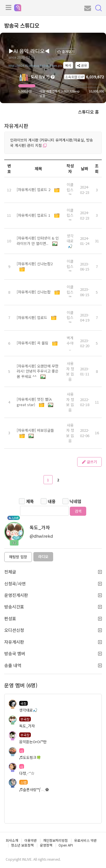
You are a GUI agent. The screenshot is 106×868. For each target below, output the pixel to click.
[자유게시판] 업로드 (33, 317)
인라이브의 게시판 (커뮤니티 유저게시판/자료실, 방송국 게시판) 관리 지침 (52, 143)
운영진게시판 (53, 595)
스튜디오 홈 (88, 112)
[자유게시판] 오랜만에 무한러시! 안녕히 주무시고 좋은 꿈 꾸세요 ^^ (38, 371)
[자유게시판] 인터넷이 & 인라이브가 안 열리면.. (38, 241)
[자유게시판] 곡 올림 (33, 343)
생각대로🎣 (70, 241)
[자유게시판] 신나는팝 (34, 292)
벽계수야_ (70, 343)
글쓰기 (89, 462)
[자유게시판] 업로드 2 (34, 190)
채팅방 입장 (18, 557)
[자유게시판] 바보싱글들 (35, 430)
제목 (30, 501)
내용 (52, 501)
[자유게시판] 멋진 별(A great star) (34, 402)
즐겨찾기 (66, 51)
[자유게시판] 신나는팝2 (35, 264)
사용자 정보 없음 (70, 371)
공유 (82, 65)
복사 (68, 65)
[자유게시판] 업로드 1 (34, 215)
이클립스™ (70, 190)
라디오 (43, 556)
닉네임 (75, 501)
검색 (78, 511)
